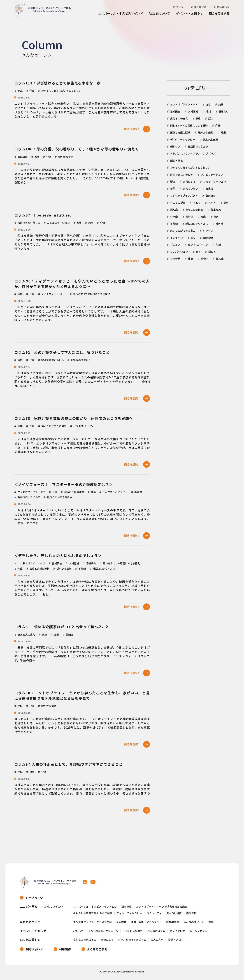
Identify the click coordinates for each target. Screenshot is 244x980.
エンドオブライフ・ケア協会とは (92, 923)
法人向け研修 (174, 915)
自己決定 (210, 195)
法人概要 (121, 923)
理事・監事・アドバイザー (146, 923)
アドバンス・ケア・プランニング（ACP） (194, 153)
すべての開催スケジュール (103, 932)
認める (212, 252)
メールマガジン (198, 932)
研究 (173, 181)
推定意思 (216, 210)
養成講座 (175, 111)
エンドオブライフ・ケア (184, 104)
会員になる (107, 941)
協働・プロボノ (177, 941)
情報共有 (224, 111)
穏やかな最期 (206, 132)
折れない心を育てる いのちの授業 (93, 915)
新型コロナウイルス (197, 224)
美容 (226, 203)
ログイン (178, 7)
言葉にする (189, 181)
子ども (197, 203)
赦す (198, 252)
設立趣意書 (173, 923)
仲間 (190, 259)
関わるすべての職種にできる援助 (189, 125)
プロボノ (175, 245)
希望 (173, 188)
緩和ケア (175, 146)
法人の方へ (157, 941)
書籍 (211, 923)
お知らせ (78, 932)
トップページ (34, 899)
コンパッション (179, 252)
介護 (218, 125)
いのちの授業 (178, 203)
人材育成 (193, 111)
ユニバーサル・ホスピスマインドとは (95, 908)
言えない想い (190, 188)
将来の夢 (175, 259)
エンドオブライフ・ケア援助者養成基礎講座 (162, 908)
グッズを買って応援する (132, 941)
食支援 (210, 188)
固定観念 (208, 238)
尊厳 (223, 132)
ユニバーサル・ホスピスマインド (121, 13)
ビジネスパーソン (198, 245)
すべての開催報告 (133, 932)
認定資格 (126, 908)
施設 (221, 104)
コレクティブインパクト (184, 195)
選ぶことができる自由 (183, 231)
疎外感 (220, 224)
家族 (198, 118)
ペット (212, 203)
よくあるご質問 (97, 950)
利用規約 (65, 950)
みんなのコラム (156, 932)
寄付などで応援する (85, 941)
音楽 (216, 217)
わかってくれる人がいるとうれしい (190, 167)
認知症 (174, 210)
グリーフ (208, 231)
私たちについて (160, 13)
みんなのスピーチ (194, 923)
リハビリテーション (212, 174)
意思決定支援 (210, 139)
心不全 (174, 217)
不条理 (174, 224)
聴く (193, 238)
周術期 (205, 259)
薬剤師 (189, 217)
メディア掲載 (177, 932)
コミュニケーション (215, 181)
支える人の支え (179, 118)
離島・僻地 (176, 160)
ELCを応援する (219, 13)
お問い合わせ (222, 7)
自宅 (208, 104)
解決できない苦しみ (182, 174)
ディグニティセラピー (183, 139)
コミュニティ (154, 915)
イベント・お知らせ (190, 13)
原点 (211, 118)
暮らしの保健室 (194, 210)
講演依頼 (191, 915)
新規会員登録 (199, 7)
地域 (208, 111)
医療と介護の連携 (180, 132)
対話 (218, 245)
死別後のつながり (198, 146)
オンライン (176, 238)
